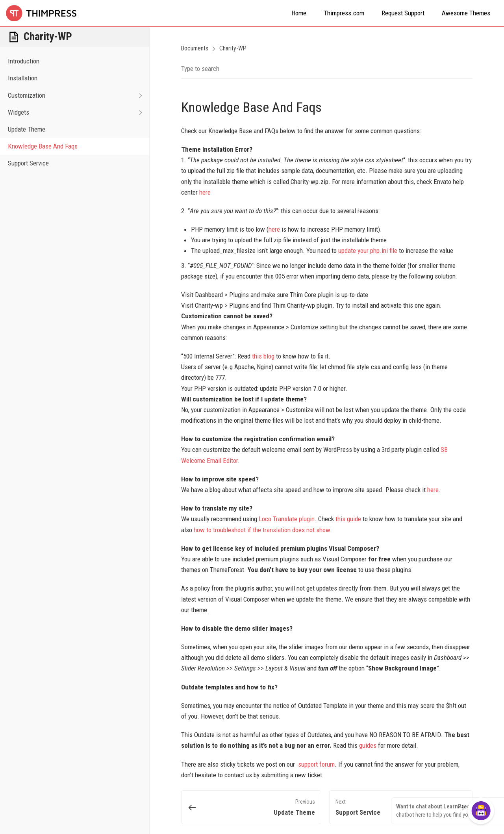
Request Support (403, 13)
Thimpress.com (344, 13)
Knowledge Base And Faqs (43, 146)
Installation (23, 78)
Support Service (28, 163)
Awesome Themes (466, 13)
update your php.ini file (368, 251)
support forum (316, 764)
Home (299, 13)
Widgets (79, 112)
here (205, 192)
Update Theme (27, 129)
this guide (348, 519)
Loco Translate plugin (287, 519)
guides (369, 745)
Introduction (24, 61)
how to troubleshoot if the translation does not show (262, 530)
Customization (79, 96)
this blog (263, 356)
